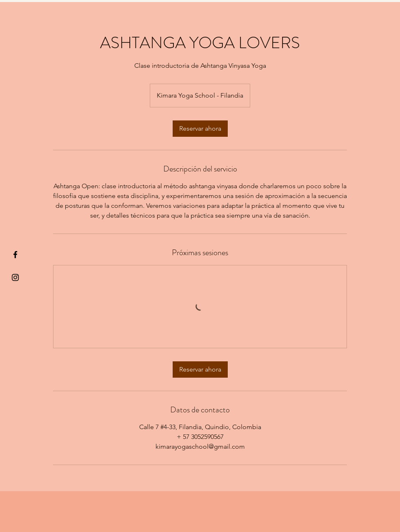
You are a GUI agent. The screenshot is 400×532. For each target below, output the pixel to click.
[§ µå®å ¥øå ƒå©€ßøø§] (15, 255)
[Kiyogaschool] (15, 277)
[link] (200, 129)
